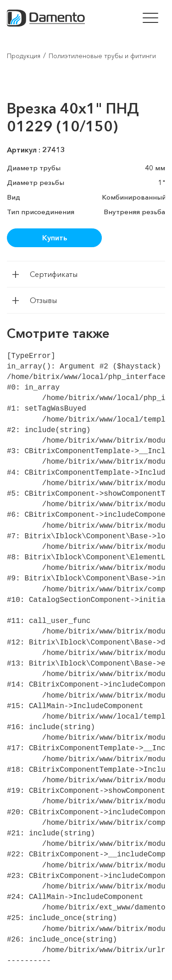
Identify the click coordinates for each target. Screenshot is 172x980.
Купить (55, 238)
